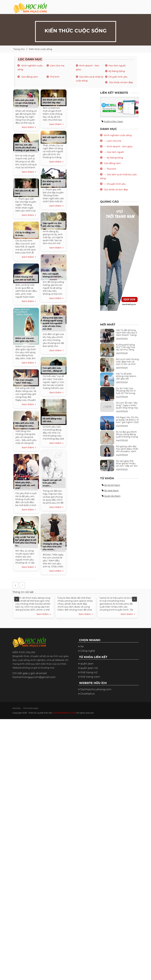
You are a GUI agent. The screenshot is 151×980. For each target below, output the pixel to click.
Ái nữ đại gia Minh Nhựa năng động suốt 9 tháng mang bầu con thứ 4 (127, 436)
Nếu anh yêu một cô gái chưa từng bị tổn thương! (26, 103)
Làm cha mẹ (57, 65)
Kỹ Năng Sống (117, 71)
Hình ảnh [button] (119, 16)
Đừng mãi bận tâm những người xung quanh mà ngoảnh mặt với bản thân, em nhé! (53, 323)
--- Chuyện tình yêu (115, 184)
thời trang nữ (89, 673)
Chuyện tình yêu (118, 77)
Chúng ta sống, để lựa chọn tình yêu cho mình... (52, 547)
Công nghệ (88, 651)
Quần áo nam (112, 496)
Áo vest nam (111, 490)
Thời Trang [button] (76, 16)
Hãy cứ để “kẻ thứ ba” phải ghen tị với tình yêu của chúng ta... (26, 541)
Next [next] (135, 600)
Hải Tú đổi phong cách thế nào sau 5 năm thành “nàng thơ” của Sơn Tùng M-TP (126, 335)
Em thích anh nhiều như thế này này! (53, 101)
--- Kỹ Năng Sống (113, 158)
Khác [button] (131, 16)
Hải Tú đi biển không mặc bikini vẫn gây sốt (126, 376)
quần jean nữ (89, 668)
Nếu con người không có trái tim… (53, 275)
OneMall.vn (88, 694)
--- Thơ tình (110, 169)
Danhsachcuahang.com (96, 690)
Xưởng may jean (114, 121)
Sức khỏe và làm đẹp (121, 82)
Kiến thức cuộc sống (41, 49)
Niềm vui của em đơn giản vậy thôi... (25, 340)
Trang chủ (19, 49)
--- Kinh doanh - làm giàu (118, 146)
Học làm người (117, 65)
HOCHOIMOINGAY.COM (64, 713)
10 (91, 619)
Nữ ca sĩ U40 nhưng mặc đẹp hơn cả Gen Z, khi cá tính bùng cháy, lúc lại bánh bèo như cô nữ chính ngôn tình (127, 365)
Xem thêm (29, 127)
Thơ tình (55, 77)
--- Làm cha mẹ (112, 141)
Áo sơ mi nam (112, 485)
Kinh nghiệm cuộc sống (118, 135)
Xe (82, 647)
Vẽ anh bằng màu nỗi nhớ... (52, 420)
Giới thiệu (16, 709)
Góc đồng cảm (29, 77)
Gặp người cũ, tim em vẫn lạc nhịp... (52, 225)
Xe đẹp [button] (45, 16)
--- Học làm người (114, 152)
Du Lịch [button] (105, 16)
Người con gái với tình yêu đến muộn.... (52, 483)
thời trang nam (90, 677)
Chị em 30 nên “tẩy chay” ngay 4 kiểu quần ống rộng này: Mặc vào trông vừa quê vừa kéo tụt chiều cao (127, 409)
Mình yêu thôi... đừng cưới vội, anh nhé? (25, 485)
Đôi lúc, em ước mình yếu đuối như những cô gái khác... (26, 148)
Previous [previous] (17, 600)
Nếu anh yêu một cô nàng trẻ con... (25, 424)
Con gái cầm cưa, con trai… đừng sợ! (52, 369)
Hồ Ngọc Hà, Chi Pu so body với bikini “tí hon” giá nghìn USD (127, 420)
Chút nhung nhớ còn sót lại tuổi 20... (26, 278)
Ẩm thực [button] (92, 16)
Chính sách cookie (29, 709)
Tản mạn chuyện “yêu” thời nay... (24, 381)
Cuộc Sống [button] (59, 16)
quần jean (87, 664)
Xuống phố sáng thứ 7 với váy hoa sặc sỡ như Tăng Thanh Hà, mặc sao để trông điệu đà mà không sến (127, 351)
